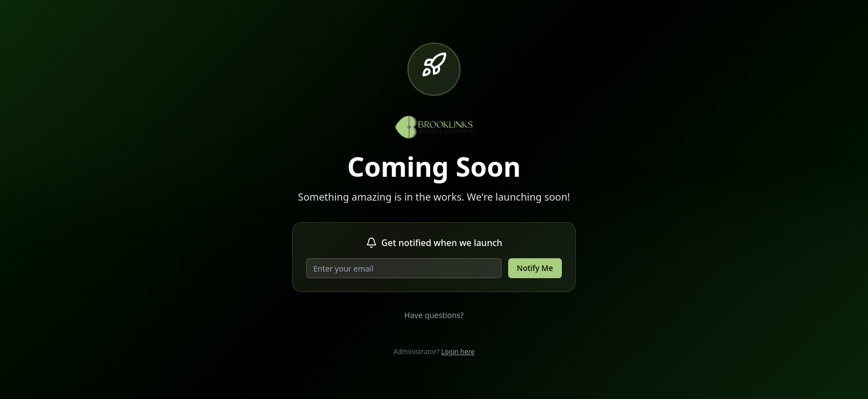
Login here (458, 352)
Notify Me (535, 268)
